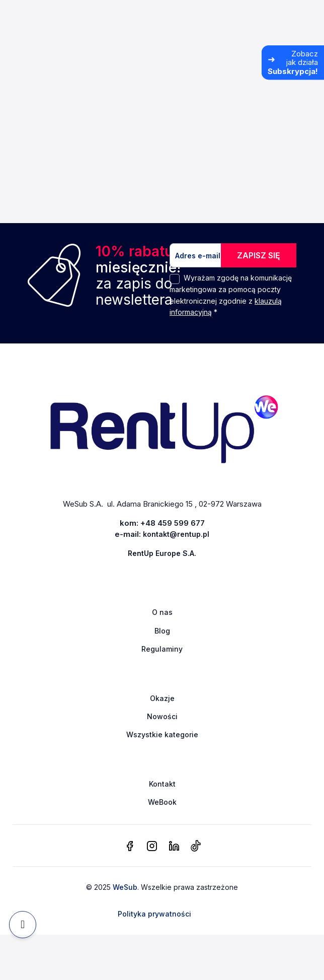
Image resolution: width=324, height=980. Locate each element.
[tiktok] (195, 847)
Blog (162, 631)
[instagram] (152, 847)
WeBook (162, 802)
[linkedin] (174, 847)
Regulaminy (162, 649)
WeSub (125, 887)
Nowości (162, 716)
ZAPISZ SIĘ (259, 255)
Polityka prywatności (154, 914)
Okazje (162, 698)
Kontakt (162, 784)
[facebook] (130, 847)
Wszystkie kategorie (162, 734)
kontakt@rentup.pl (176, 534)
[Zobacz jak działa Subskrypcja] (293, 62)
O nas (162, 612)
